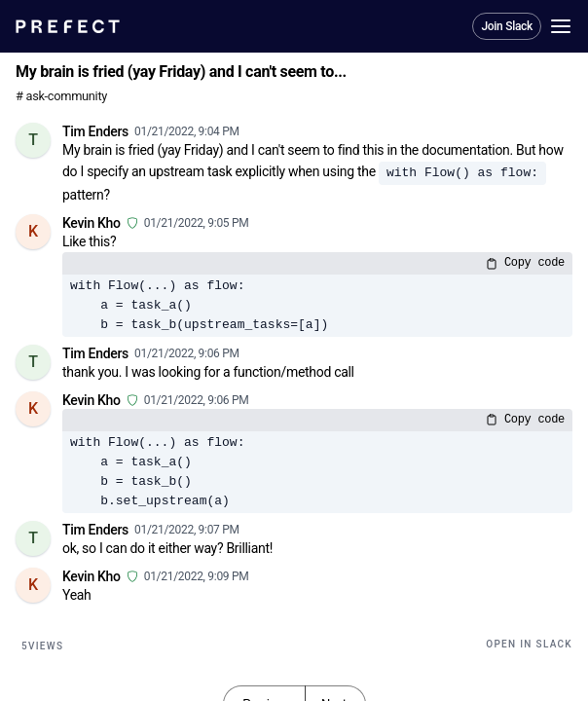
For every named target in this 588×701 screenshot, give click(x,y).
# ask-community (61, 96)
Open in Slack (529, 644)
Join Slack (507, 26)
